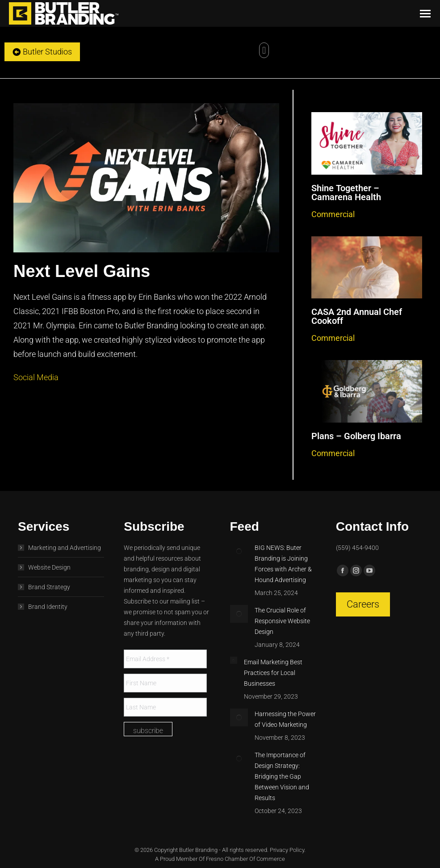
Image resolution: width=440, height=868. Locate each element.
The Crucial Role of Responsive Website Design (282, 621)
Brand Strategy (49, 587)
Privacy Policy (287, 850)
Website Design (49, 567)
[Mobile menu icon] (425, 14)
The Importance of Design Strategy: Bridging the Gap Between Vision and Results (282, 776)
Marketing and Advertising (65, 548)
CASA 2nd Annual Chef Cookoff (357, 316)
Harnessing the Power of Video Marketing (285, 719)
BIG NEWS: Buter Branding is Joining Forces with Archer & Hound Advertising (283, 564)
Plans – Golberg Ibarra (356, 436)
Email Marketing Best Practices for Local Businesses (273, 673)
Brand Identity (48, 607)
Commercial (333, 214)
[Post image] (239, 551)
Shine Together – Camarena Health (346, 193)
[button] (264, 50)
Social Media (36, 377)
